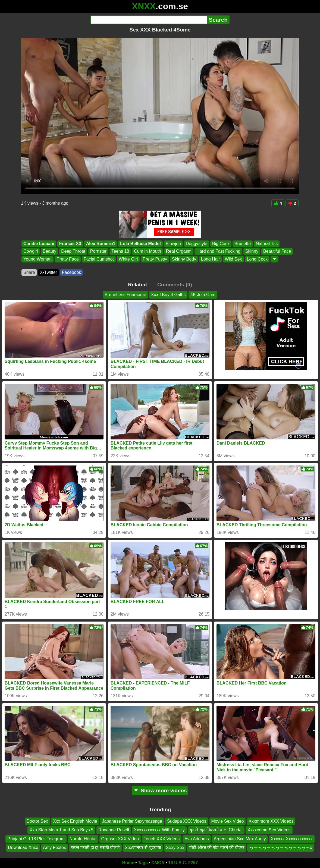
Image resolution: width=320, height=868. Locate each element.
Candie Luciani (39, 244)
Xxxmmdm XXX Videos (271, 821)
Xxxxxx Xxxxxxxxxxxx (292, 839)
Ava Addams (197, 839)
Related (137, 285)
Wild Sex (233, 259)
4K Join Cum (203, 295)
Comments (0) (175, 285)
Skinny (252, 251)
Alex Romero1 (101, 244)
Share (29, 272)
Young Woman (37, 259)
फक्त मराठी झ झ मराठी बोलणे (95, 848)
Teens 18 (120, 251)
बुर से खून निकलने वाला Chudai (216, 830)
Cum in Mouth (148, 251)
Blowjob (173, 244)
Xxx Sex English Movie (75, 821)
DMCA (158, 863)
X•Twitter (48, 272)
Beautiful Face (277, 251)
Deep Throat (73, 251)
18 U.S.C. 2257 (183, 863)
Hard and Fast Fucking (218, 251)
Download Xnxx (23, 848)
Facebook (71, 272)
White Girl (128, 259)
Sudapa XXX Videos (187, 821)
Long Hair (210, 259)
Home (128, 863)
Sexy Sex (175, 848)
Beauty (49, 251)
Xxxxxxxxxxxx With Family (159, 830)
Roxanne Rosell (114, 830)
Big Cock (221, 244)
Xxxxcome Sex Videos (269, 830)
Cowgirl (31, 251)
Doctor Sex (37, 821)
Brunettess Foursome (125, 295)
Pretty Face (68, 259)
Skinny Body (184, 259)
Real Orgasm (179, 251)
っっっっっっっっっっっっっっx (281, 848)
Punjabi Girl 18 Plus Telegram (36, 839)
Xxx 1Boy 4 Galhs (168, 295)
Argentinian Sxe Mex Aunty (240, 839)
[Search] (149, 20)
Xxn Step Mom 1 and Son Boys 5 (61, 830)
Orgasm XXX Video (120, 839)
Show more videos (160, 791)
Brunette (243, 244)
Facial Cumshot (99, 259)
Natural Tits (267, 244)
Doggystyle (197, 244)
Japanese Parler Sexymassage (132, 821)
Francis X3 (70, 244)
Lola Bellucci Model (140, 244)
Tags (143, 863)
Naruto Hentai (83, 839)
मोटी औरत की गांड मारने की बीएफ (217, 848)
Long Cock (257, 259)
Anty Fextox (54, 848)
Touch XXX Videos (162, 839)
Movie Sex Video (228, 821)
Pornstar (98, 251)
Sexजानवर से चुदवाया (143, 848)
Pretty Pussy (155, 259)
